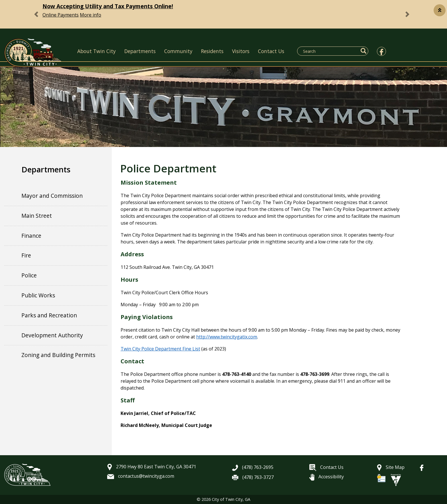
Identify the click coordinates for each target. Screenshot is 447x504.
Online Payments (61, 15)
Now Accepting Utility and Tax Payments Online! (108, 6)
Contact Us (271, 51)
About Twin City (96, 51)
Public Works (38, 295)
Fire (26, 255)
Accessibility (327, 477)
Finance (31, 236)
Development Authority (52, 335)
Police (29, 275)
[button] (440, 10)
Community (178, 51)
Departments (140, 51)
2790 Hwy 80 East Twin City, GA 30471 (152, 467)
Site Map (391, 467)
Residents (212, 51)
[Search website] (329, 51)
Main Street (37, 216)
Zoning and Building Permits (58, 355)
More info (91, 15)
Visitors (241, 51)
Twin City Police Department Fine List (160, 349)
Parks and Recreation (49, 315)
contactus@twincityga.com (141, 476)
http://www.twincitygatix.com (227, 337)
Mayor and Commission (52, 196)
